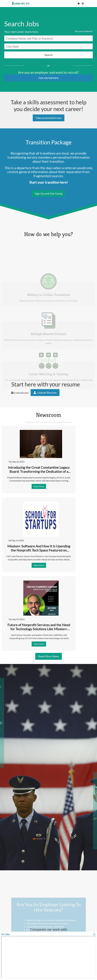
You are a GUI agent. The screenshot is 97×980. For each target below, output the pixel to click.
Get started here (48, 78)
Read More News (49, 656)
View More (39, 486)
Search (48, 55)
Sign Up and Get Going (48, 193)
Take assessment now (49, 118)
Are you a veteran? (84, 31)
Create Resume (20, 393)
